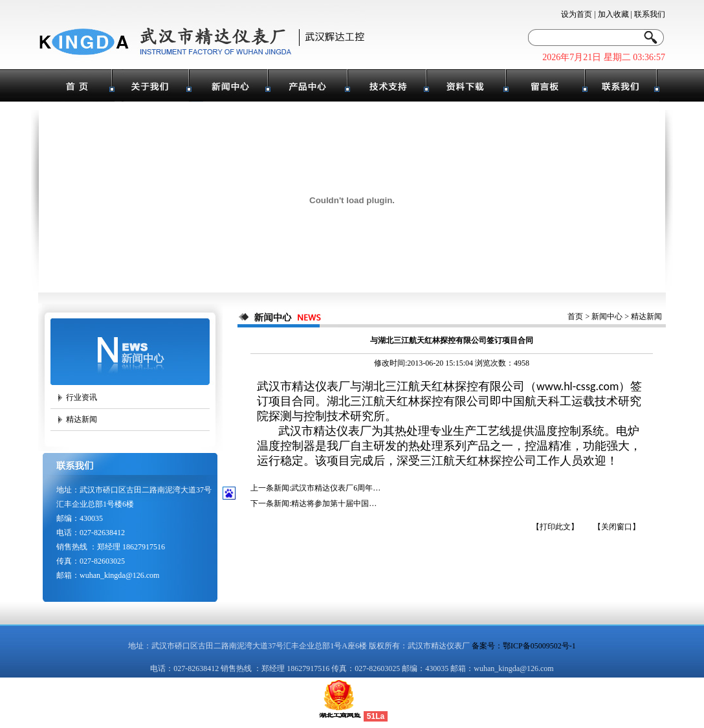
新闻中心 (607, 316)
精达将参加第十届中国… (334, 503)
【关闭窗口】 (617, 527)
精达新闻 (82, 419)
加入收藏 (613, 14)
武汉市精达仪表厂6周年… (336, 488)
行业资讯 (82, 397)
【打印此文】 (555, 527)
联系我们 (650, 14)
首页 (575, 316)
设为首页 (577, 14)
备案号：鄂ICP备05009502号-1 (524, 646)
